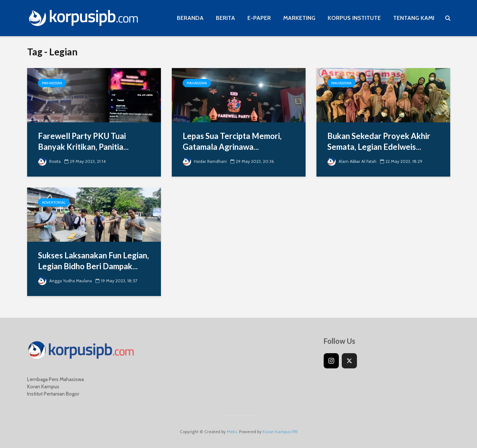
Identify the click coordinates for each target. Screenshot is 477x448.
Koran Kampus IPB (280, 432)
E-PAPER (259, 18)
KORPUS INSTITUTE (354, 18)
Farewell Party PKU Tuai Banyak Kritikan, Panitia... (83, 141)
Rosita (50, 161)
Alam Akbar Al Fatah (353, 161)
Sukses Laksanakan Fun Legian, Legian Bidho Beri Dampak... (93, 261)
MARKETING (299, 18)
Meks (232, 432)
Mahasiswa (52, 83)
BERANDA (190, 18)
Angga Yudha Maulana (66, 281)
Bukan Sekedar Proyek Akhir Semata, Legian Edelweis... (379, 141)
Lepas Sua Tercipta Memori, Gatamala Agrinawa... (232, 141)
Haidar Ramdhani (206, 161)
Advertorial (54, 202)
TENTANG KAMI (414, 18)
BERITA (225, 18)
